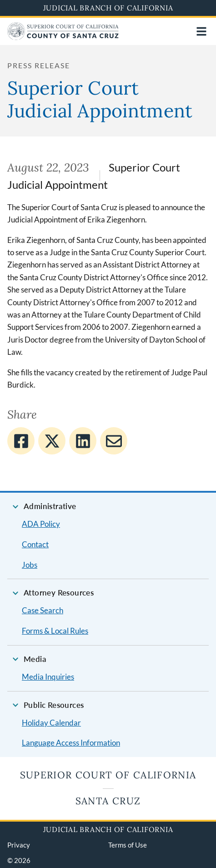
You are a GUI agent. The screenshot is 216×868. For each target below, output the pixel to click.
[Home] (63, 37)
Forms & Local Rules (55, 631)
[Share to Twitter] (52, 441)
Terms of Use (128, 845)
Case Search (43, 610)
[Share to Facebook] (21, 441)
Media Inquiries (48, 677)
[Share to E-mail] (114, 441)
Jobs (30, 565)
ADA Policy (41, 524)
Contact (35, 544)
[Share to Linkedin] (83, 441)
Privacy (19, 845)
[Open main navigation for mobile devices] (201, 31)
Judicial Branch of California (108, 8)
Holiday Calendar (51, 723)
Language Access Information (71, 743)
